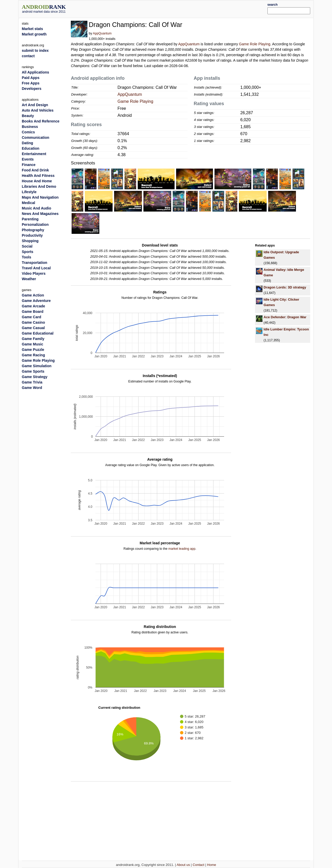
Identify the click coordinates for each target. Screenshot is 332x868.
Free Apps (31, 83)
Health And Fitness (38, 176)
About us (183, 865)
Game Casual (33, 328)
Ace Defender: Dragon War (285, 317)
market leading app (182, 549)
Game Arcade (33, 306)
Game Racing (33, 355)
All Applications (35, 72)
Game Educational (38, 333)
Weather (29, 279)
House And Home (37, 181)
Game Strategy (35, 377)
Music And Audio (36, 208)
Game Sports (33, 371)
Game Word (32, 388)
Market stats (32, 29)
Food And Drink (35, 170)
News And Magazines (40, 214)
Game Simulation (37, 366)
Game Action (33, 295)
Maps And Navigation (40, 197)
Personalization (35, 225)
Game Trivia (32, 382)
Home (212, 865)
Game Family (33, 339)
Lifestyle (29, 192)
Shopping (30, 241)
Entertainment (34, 154)
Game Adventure (36, 301)
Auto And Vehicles (38, 110)
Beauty (28, 116)
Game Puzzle (33, 350)
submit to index (35, 50)
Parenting (30, 219)
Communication (36, 138)
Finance (29, 165)
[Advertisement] (178, 8)
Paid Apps (31, 78)
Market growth (34, 34)
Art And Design (35, 105)
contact (28, 56)
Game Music (32, 344)
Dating (27, 143)
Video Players (34, 273)
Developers (32, 89)
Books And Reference (41, 121)
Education (31, 148)
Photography (33, 230)
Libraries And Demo (39, 186)
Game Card (32, 317)
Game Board (33, 312)
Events (28, 159)
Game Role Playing (255, 44)
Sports (27, 252)
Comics (28, 132)
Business (30, 127)
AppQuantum (102, 33)
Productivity (32, 235)
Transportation (34, 263)
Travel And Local (36, 268)
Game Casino (33, 322)
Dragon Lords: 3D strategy (285, 287)
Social (27, 246)
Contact (199, 865)
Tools (26, 257)
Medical (28, 203)
